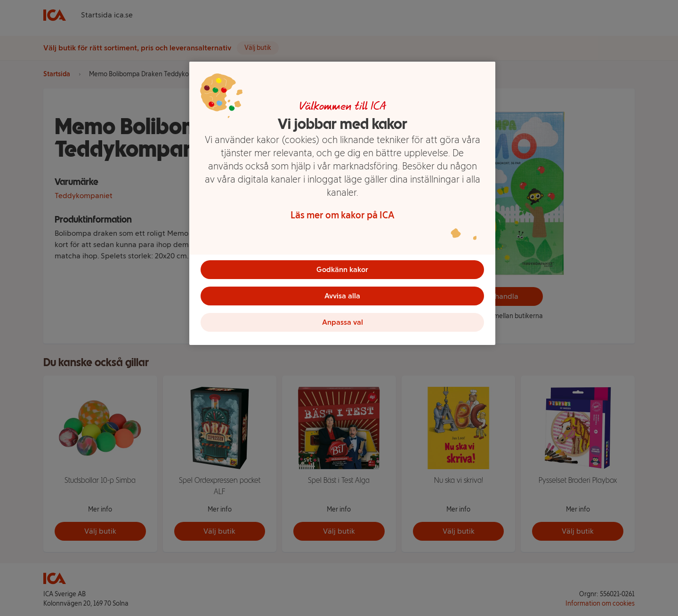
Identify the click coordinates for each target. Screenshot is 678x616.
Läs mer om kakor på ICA (343, 215)
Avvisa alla (342, 296)
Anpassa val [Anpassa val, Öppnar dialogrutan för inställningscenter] (343, 322)
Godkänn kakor (342, 269)
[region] (342, 203)
